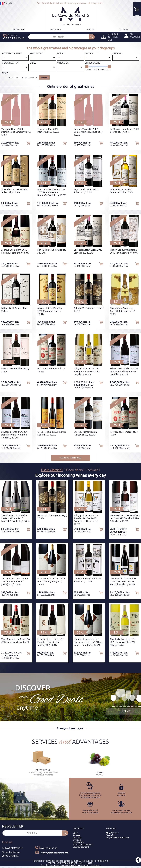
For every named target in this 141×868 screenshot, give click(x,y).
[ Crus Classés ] (52, 470)
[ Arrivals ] (93, 470)
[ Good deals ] (74, 470)
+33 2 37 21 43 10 (49, 848)
